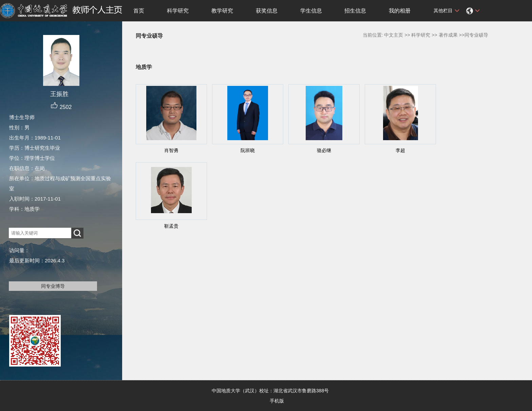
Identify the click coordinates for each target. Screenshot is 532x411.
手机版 (277, 401)
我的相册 (400, 11)
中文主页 (394, 35)
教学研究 (222, 11)
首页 (139, 11)
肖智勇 (171, 150)
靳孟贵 (171, 226)
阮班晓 (248, 150)
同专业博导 (53, 286)
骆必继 (324, 150)
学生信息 (311, 11)
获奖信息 (267, 11)
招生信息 (355, 11)
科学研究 (178, 11)
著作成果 (448, 35)
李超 (400, 150)
